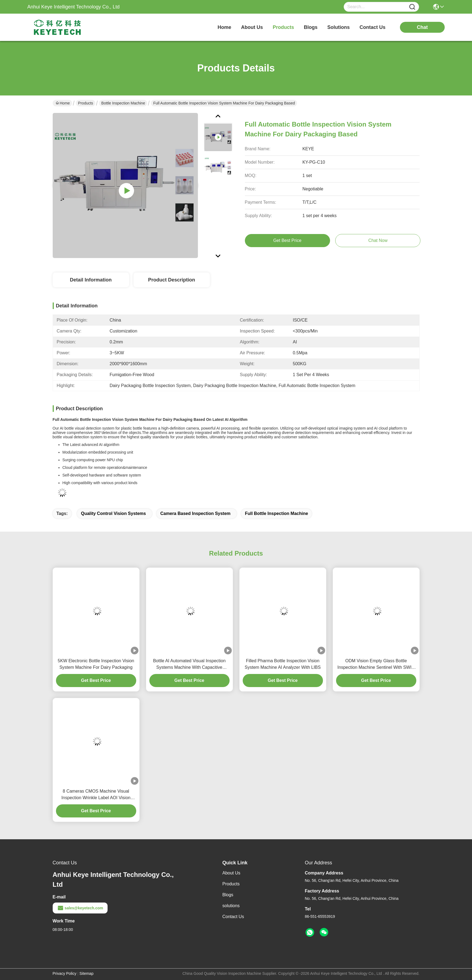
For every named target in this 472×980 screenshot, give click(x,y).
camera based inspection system (195, 513)
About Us (231, 873)
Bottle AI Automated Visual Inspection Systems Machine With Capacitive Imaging (189, 665)
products (283, 27)
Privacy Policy (65, 973)
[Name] (412, 7)
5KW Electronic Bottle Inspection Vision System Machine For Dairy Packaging (96, 664)
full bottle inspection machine (276, 513)
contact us (372, 27)
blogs (311, 27)
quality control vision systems (113, 513)
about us (252, 27)
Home (224, 27)
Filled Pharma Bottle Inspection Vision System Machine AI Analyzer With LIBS (283, 664)
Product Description (171, 280)
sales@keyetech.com (80, 908)
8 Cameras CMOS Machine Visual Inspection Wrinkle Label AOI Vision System (96, 795)
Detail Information (91, 280)
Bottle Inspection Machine (123, 103)
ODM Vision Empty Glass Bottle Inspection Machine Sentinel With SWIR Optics (376, 665)
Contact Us (233, 917)
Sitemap (86, 973)
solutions (339, 27)
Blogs (228, 895)
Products (86, 103)
